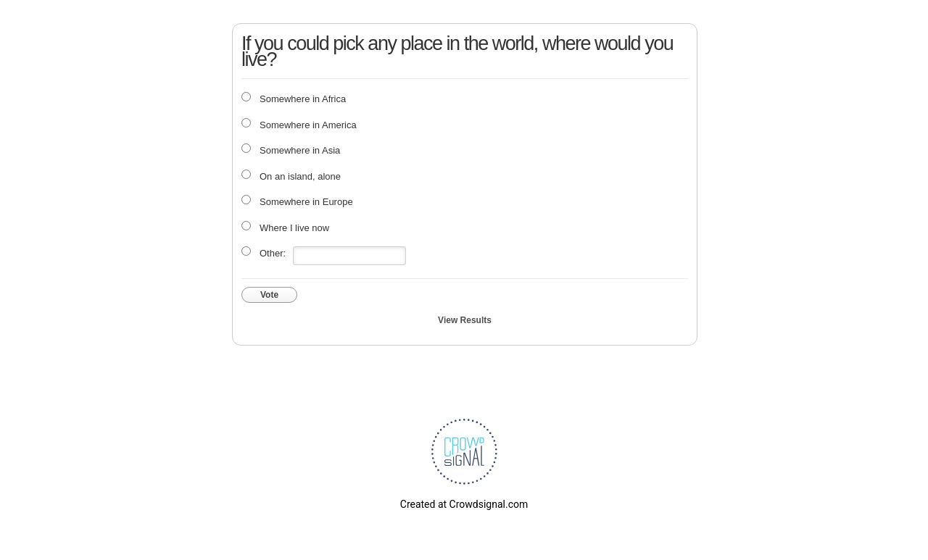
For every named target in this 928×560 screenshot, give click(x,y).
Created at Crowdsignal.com (464, 504)
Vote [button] (269, 295)
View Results (465, 320)
